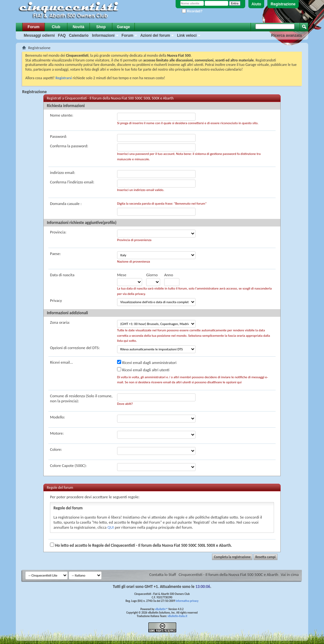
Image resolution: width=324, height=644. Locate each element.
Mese (122, 275)
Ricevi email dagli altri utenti (143, 370)
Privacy (56, 300)
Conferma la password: (69, 146)
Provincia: (58, 232)
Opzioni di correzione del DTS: (75, 348)
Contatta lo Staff (163, 574)
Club (56, 27)
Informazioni (103, 35)
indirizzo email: (62, 172)
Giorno (152, 275)
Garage (123, 27)
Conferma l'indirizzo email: (72, 182)
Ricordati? (192, 11)
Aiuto (256, 4)
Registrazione (283, 4)
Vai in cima (290, 574)
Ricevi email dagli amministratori (147, 362)
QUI (111, 527)
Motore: (57, 433)
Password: (58, 136)
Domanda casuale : (66, 204)
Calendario (79, 35)
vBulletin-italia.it (178, 616)
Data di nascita (62, 275)
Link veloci (187, 35)
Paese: (55, 254)
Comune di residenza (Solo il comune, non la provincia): (81, 398)
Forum (33, 27)
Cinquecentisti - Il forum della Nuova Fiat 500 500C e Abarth (228, 574)
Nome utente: (62, 115)
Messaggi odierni (39, 35)
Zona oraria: (60, 322)
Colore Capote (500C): (68, 465)
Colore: (56, 449)
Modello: (58, 417)
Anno (169, 275)
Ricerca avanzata (287, 35)
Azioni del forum (155, 35)
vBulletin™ (161, 609)
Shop (101, 27)
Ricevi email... (62, 362)
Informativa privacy (187, 601)
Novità (79, 27)
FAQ (62, 35)
